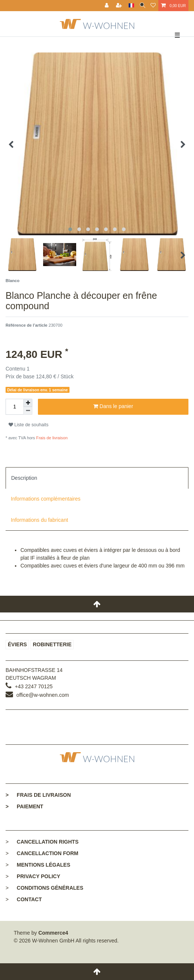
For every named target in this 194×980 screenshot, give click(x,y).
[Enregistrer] (120, 6)
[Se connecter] (107, 6)
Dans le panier (113, 407)
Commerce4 (53, 933)
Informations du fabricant (39, 520)
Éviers (17, 644)
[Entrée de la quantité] (14, 407)
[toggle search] (143, 6)
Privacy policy (38, 876)
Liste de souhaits (28, 425)
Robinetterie (52, 644)
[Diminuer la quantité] (28, 411)
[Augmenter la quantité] (28, 403)
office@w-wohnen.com (43, 695)
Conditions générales (50, 888)
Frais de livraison (51, 438)
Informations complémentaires (46, 499)
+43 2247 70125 (34, 686)
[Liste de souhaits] (153, 6)
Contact (29, 899)
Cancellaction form (48, 853)
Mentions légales (43, 865)
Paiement (24, 806)
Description (24, 478)
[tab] (97, 478)
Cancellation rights (48, 842)
